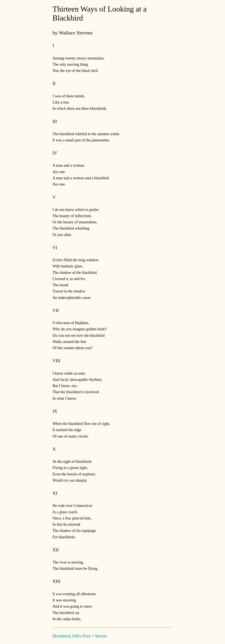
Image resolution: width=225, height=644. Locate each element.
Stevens (101, 636)
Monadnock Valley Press (72, 636)
